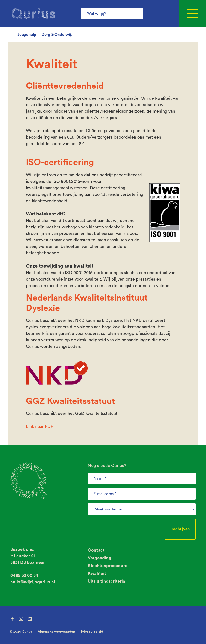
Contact (96, 550)
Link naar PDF (39, 426)
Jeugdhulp (27, 35)
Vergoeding (100, 558)
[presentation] (124, 528)
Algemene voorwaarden (56, 632)
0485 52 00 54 (24, 575)
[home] (33, 13)
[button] (193, 13)
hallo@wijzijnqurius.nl (33, 582)
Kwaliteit (97, 573)
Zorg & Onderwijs (57, 35)
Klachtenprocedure (108, 566)
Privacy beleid (92, 632)
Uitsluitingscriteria (106, 581)
